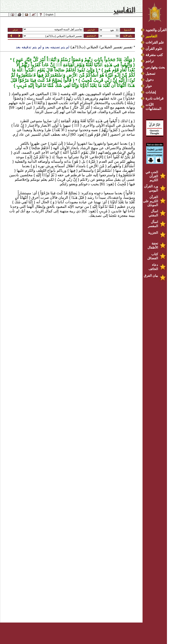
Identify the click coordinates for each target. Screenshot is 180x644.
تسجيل (150, 74)
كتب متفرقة (154, 55)
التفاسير (151, 36)
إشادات (151, 92)
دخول (150, 80)
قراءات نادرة (155, 98)
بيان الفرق (151, 276)
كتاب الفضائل (153, 256)
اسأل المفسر (153, 224)
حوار (149, 86)
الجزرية (153, 233)
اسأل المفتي (153, 213)
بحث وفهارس (156, 67)
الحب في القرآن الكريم (152, 176)
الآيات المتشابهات (153, 107)
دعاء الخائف (153, 267)
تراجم (150, 61)
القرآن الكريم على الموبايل (150, 201)
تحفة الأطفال (153, 245)
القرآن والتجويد (156, 30)
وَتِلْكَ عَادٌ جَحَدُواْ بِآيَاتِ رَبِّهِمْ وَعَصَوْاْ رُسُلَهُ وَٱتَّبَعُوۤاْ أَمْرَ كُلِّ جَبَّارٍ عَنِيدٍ (73, 60)
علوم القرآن (154, 49)
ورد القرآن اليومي (151, 188)
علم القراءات (155, 42)
